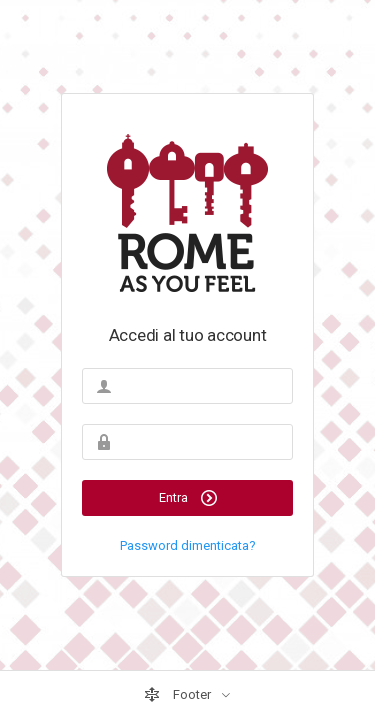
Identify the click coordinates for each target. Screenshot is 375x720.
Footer (179, 695)
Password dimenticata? (188, 545)
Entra (188, 498)
